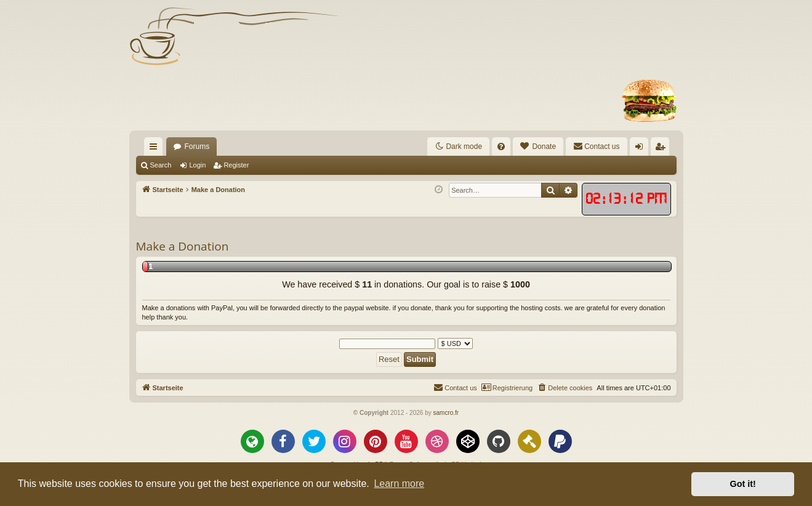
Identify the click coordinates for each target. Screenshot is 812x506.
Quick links (156, 149)
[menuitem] (501, 147)
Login (197, 165)
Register (236, 165)
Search (161, 165)
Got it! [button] (743, 484)
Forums (197, 147)
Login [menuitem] (641, 149)
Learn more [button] (399, 484)
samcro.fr (446, 413)
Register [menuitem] (662, 149)
